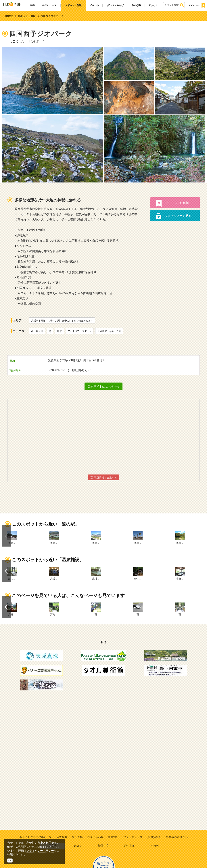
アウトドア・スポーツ (80, 331)
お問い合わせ (95, 837)
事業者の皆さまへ (177, 837)
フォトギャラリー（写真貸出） (143, 837)
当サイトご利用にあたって (35, 837)
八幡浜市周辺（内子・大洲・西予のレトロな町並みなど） (62, 321)
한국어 (155, 846)
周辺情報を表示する (103, 478)
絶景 (60, 331)
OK (10, 860)
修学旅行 (114, 837)
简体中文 (129, 846)
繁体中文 (104, 846)
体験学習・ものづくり (109, 331)
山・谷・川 (37, 331)
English (78, 846)
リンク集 (77, 837)
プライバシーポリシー (40, 850)
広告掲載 (62, 837)
